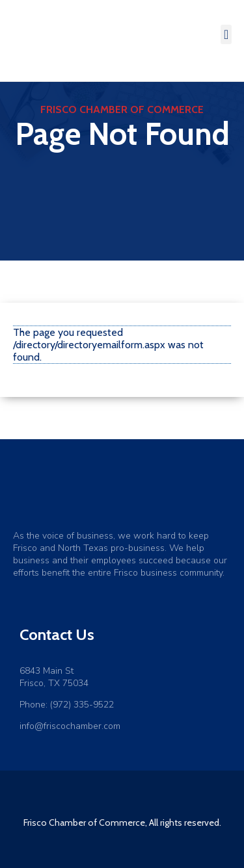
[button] (226, 34)
